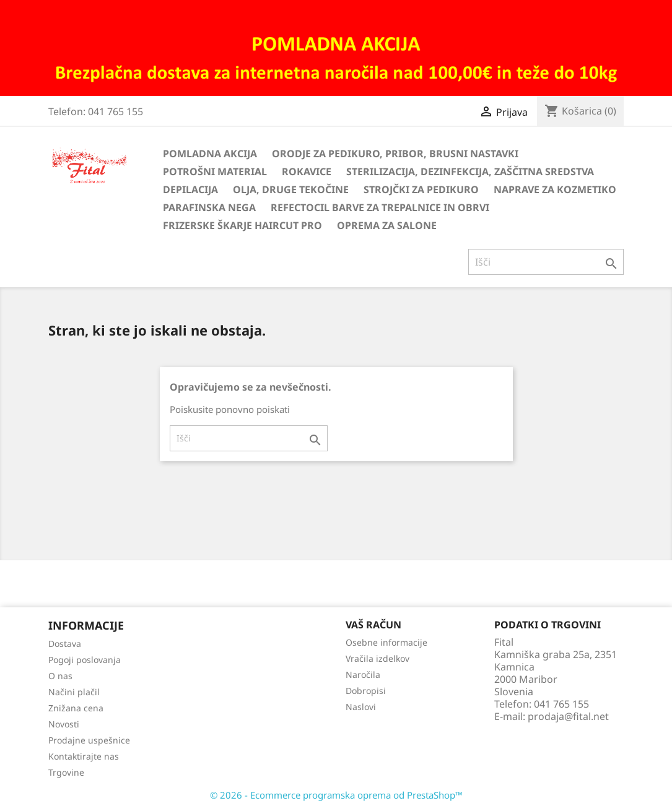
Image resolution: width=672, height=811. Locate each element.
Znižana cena (76, 708)
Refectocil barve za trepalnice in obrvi (380, 207)
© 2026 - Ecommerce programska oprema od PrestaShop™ (336, 795)
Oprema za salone (387, 225)
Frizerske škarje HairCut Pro (242, 225)
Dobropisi (366, 691)
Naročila (363, 674)
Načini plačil (74, 692)
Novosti (64, 724)
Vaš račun (373, 625)
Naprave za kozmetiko (555, 189)
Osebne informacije (386, 642)
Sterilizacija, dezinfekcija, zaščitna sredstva (470, 171)
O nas (60, 676)
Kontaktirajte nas (84, 756)
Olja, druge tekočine (291, 189)
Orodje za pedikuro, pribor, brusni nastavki (395, 154)
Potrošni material (215, 171)
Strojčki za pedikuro (421, 189)
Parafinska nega (209, 207)
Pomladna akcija (210, 154)
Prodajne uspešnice (89, 740)
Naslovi (361, 707)
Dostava (65, 644)
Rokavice (307, 171)
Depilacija (190, 189)
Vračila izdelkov (377, 658)
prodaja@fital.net (568, 716)
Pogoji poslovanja (85, 660)
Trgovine (66, 772)
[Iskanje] (546, 262)
